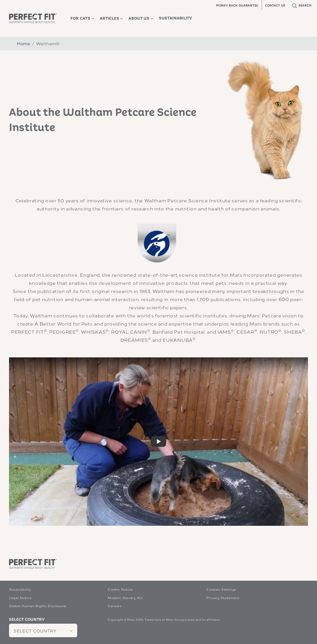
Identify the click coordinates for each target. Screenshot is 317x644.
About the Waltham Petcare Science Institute (103, 120)
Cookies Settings (221, 589)
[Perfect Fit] (33, 564)
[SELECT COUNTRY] (43, 630)
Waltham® (48, 43)
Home (23, 43)
